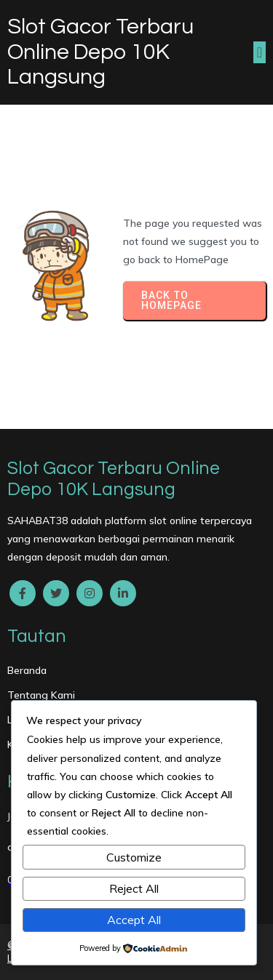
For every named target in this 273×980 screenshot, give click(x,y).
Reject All (134, 888)
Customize (134, 857)
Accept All (134, 920)
